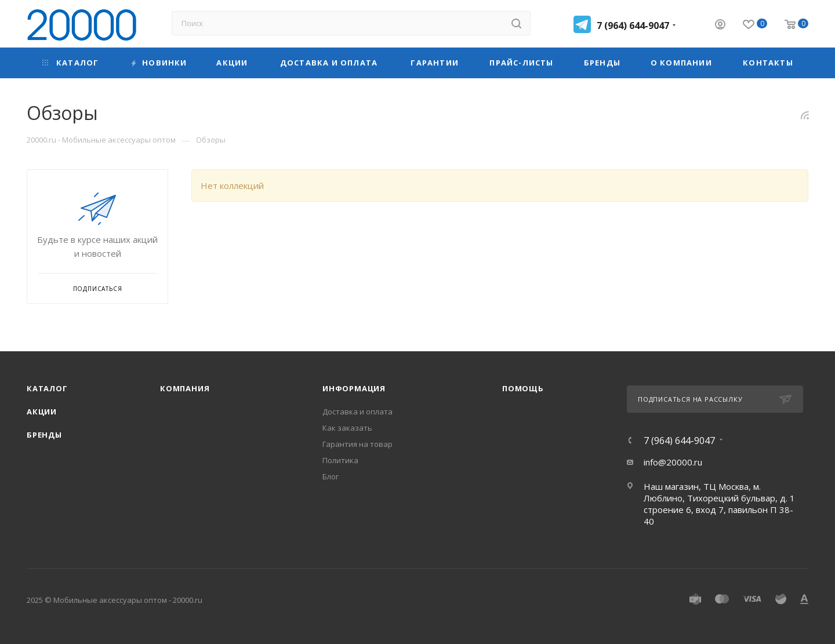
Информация (354, 388)
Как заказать (347, 428)
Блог (331, 476)
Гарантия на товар (357, 444)
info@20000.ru (673, 462)
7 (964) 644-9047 (633, 26)
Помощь (523, 388)
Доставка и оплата (357, 412)
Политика (340, 460)
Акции (42, 412)
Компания (185, 388)
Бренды (44, 435)
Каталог (47, 388)
